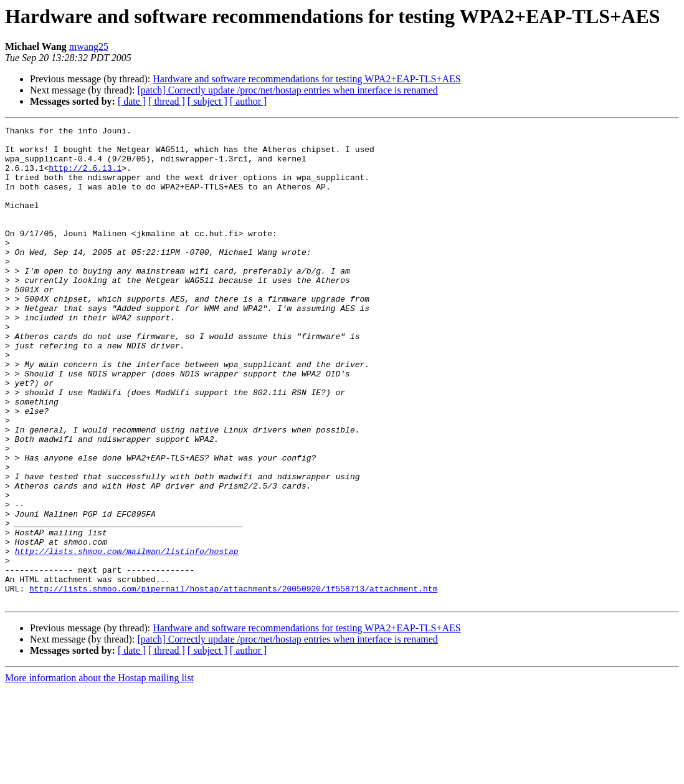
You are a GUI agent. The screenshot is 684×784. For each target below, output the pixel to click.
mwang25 (89, 46)
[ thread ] (167, 101)
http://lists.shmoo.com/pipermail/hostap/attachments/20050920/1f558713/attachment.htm (233, 682)
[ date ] (132, 101)
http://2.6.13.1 (85, 177)
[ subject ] (207, 101)
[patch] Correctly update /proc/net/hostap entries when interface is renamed (287, 90)
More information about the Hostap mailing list (99, 773)
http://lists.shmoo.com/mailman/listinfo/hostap (127, 637)
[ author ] (249, 101)
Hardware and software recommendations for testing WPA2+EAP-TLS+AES (306, 79)
